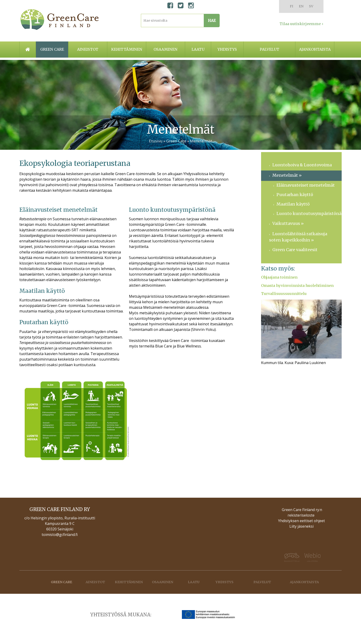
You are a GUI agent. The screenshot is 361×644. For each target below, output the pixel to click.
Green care (52, 49)
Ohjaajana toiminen (279, 277)
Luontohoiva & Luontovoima (302, 165)
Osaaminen (166, 49)
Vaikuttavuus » (288, 223)
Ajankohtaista (315, 49)
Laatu (198, 49)
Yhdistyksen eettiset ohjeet (301, 521)
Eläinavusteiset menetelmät (306, 185)
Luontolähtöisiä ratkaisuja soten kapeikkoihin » (298, 237)
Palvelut (269, 49)
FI (292, 6)
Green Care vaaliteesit (295, 250)
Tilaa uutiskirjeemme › (301, 24)
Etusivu (156, 141)
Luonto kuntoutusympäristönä (309, 213)
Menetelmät (201, 141)
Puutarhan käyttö (295, 195)
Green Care (177, 141)
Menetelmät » (287, 175)
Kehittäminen (127, 49)
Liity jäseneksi (301, 526)
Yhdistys (227, 49)
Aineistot (88, 49)
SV (311, 6)
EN (301, 6)
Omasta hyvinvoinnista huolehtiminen (297, 285)
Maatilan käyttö (293, 204)
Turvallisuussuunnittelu (284, 294)
